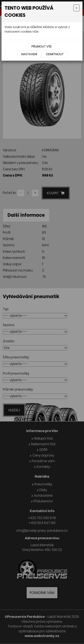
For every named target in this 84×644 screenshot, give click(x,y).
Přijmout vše (42, 46)
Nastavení (29, 54)
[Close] (76, 8)
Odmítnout (55, 54)
